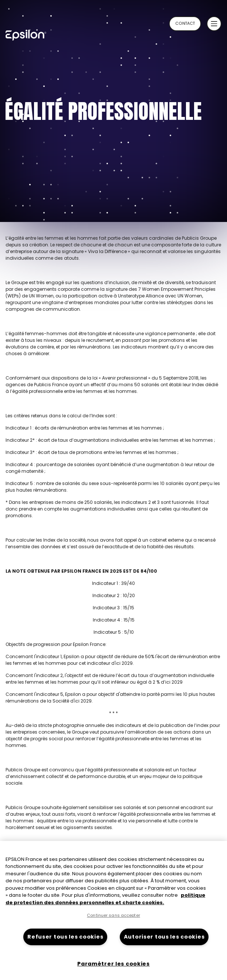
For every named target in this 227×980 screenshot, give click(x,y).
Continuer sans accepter (113, 915)
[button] (214, 24)
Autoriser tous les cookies (164, 937)
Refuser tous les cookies (65, 937)
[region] (113, 910)
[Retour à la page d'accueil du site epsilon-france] (33, 37)
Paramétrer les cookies (113, 964)
